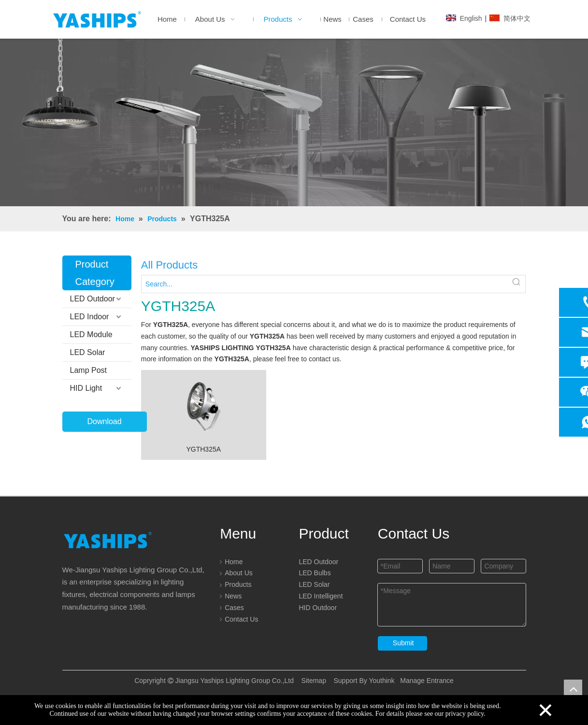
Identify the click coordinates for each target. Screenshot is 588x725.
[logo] (108, 540)
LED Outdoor (93, 299)
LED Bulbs (315, 573)
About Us (239, 573)
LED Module (91, 334)
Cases (234, 608)
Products (238, 584)
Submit (403, 643)
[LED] (294, 122)
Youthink (381, 681)
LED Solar (88, 352)
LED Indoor (90, 317)
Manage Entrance (426, 681)
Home (234, 562)
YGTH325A (203, 449)
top (573, 689)
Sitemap (314, 681)
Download (105, 421)
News (233, 596)
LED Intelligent (321, 596)
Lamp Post (88, 370)
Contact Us (241, 619)
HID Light (86, 388)
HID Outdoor (318, 608)
